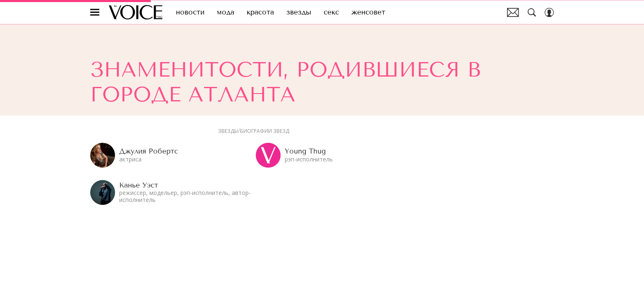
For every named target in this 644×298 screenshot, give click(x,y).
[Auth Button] (549, 12)
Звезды (228, 131)
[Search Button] (532, 12)
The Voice (136, 12)
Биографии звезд (265, 131)
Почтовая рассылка (513, 12)
